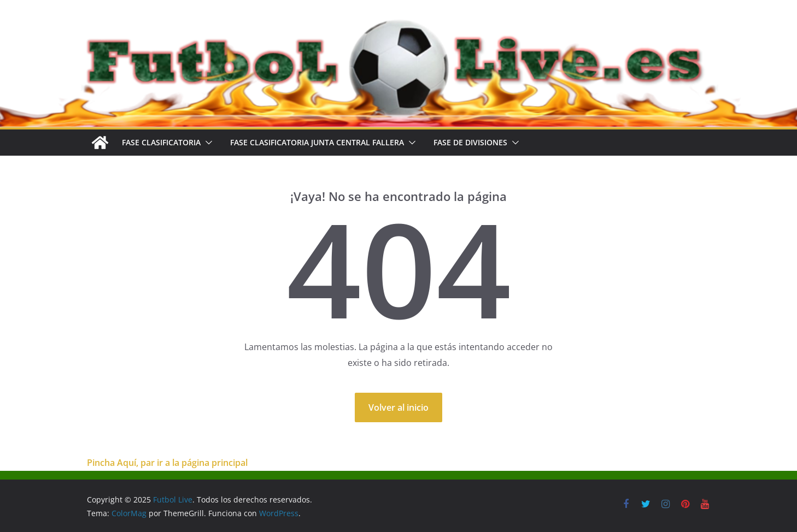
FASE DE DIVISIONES (470, 142)
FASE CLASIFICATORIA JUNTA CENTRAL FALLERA (317, 142)
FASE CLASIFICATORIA (161, 142)
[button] (207, 143)
